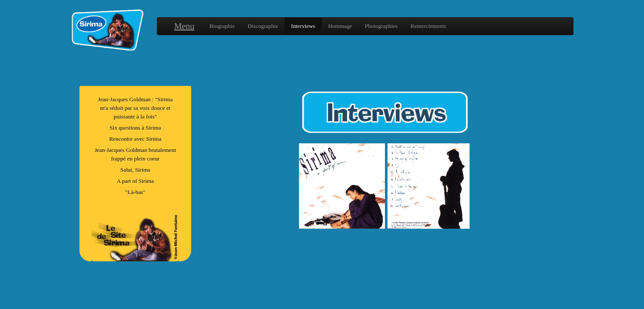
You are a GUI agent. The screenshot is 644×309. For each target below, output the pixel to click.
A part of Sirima (135, 181)
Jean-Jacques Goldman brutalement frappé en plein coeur (135, 154)
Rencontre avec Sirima (135, 139)
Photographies (381, 26)
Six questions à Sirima (135, 128)
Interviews (303, 26)
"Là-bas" (135, 192)
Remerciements (429, 26)
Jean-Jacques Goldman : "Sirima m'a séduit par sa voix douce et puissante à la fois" (135, 108)
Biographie (222, 26)
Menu (185, 26)
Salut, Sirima (135, 170)
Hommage (340, 26)
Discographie (263, 26)
